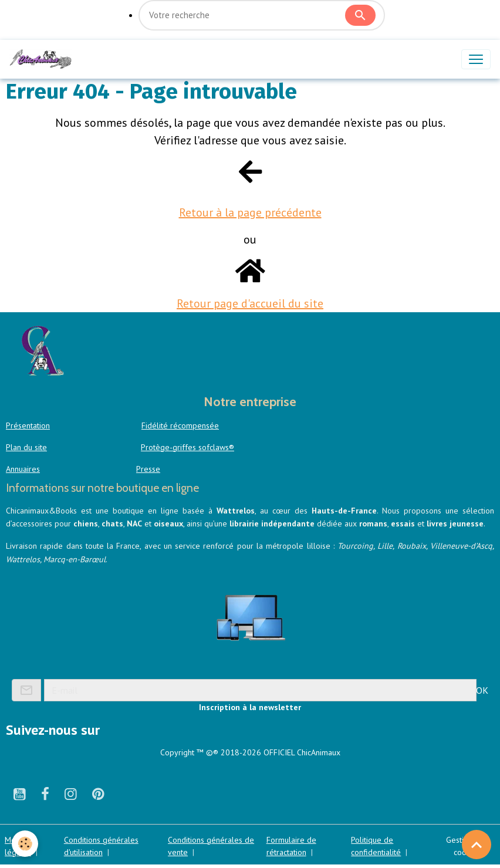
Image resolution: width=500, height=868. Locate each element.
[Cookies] (25, 844)
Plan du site (26, 447)
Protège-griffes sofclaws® (187, 447)
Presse (148, 469)
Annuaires (23, 469)
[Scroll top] (477, 845)
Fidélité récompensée (180, 425)
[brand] (43, 59)
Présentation (28, 425)
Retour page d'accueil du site (250, 303)
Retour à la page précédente (250, 212)
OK (482, 690)
